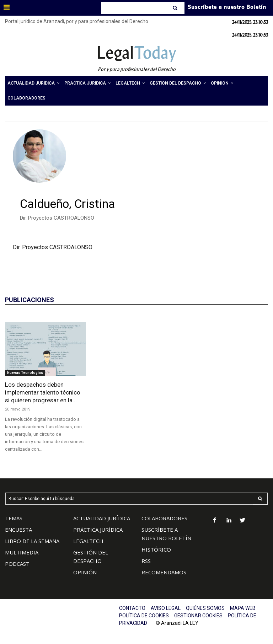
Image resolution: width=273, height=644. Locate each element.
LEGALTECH (88, 541)
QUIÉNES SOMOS (205, 608)
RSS (146, 561)
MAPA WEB (243, 608)
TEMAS (14, 518)
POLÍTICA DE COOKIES (144, 616)
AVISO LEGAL (166, 608)
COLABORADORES (164, 518)
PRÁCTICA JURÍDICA (98, 530)
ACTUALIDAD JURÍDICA (102, 518)
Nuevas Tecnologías (25, 373)
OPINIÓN (85, 572)
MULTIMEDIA (22, 552)
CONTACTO (132, 608)
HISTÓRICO (156, 549)
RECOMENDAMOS (164, 572)
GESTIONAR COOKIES (198, 616)
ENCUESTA (18, 530)
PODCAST (17, 564)
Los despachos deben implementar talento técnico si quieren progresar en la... (43, 392)
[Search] (176, 8)
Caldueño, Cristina (67, 204)
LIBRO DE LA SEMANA (32, 541)
